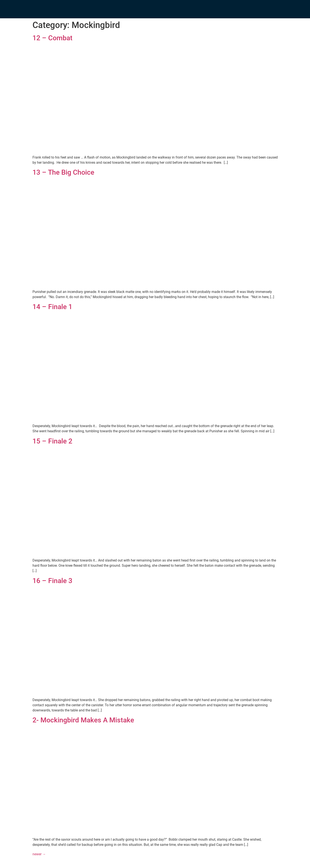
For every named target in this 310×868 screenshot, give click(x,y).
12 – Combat (52, 38)
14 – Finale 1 (52, 307)
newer (39, 854)
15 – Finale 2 (52, 441)
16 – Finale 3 (52, 581)
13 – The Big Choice (63, 172)
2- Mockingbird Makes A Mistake (83, 720)
